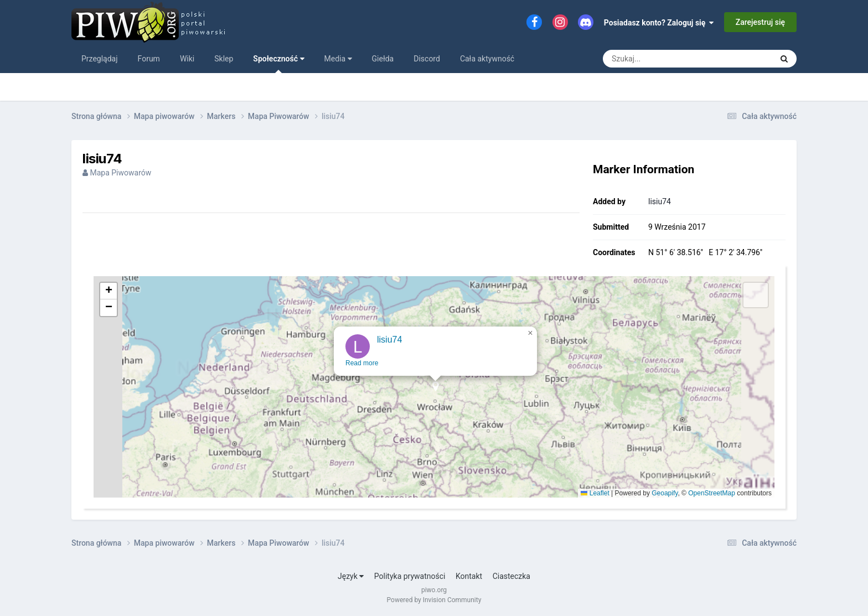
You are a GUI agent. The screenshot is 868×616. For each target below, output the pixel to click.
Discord (427, 59)
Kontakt (469, 576)
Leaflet (595, 493)
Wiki (187, 59)
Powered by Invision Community (434, 600)
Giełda (383, 59)
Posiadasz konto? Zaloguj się (659, 23)
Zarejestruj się (760, 22)
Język (351, 576)
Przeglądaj (100, 59)
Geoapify (665, 493)
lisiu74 (660, 201)
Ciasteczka (512, 576)
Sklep (224, 59)
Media (338, 59)
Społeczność (278, 64)
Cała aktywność (487, 59)
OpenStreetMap (712, 493)
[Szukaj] (662, 59)
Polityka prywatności (410, 576)
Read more (362, 371)
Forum (149, 59)
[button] (435, 398)
